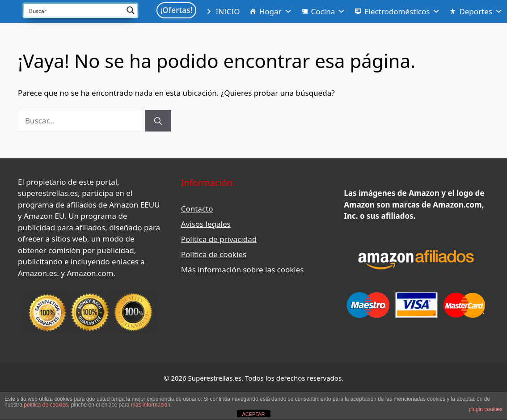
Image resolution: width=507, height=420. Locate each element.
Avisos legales (206, 224)
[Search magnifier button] (131, 10)
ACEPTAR (253, 414)
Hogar (276, 12)
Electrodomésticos (402, 12)
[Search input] (75, 10)
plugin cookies (486, 409)
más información (151, 405)
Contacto (197, 209)
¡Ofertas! (177, 10)
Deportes (481, 12)
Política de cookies (214, 254)
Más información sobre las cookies (243, 269)
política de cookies (46, 405)
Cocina (328, 12)
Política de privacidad (219, 239)
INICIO (228, 11)
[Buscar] (158, 121)
